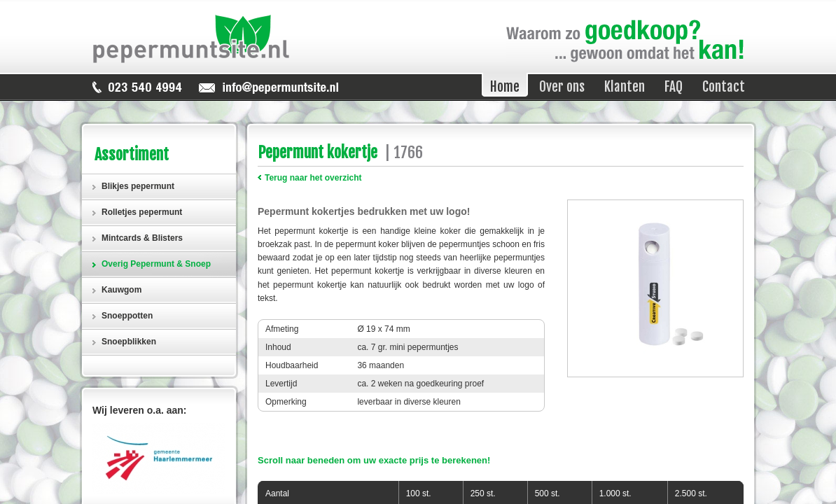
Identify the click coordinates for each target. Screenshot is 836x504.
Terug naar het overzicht (313, 178)
